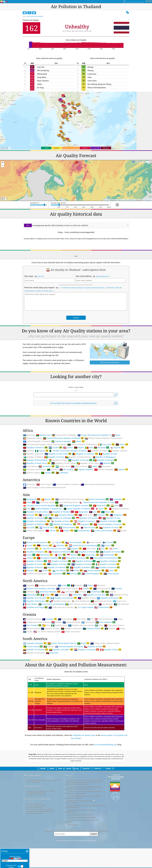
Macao (108, 512)
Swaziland (105, 466)
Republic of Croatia (35, 564)
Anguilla (28, 585)
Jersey (114, 549)
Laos (95, 512)
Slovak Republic (94, 570)
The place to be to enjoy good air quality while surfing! (82, 821)
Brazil (83, 643)
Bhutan (48, 499)
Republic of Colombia (35, 650)
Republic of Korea (62, 521)
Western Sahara (31, 473)
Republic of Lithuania (56, 567)
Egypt (116, 435)
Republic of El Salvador (36, 598)
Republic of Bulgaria (109, 561)
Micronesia (88, 622)
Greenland (68, 592)
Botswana (29, 435)
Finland (109, 542)
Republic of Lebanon (85, 521)
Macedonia (45, 555)
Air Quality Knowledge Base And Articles (40, 791)
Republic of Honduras (109, 598)
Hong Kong (101, 505)
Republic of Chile (95, 646)
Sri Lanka (31, 527)
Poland (29, 558)
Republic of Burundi (33, 454)
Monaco (74, 555)
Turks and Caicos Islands (61, 607)
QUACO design (72, 824)
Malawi (79, 448)
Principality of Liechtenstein (105, 558)
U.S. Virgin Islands (84, 607)
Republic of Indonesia (89, 518)
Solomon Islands (93, 628)
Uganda (121, 469)
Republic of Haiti (87, 598)
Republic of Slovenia (108, 567)
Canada (85, 588)
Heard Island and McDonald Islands (98, 484)
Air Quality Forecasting (34, 807)
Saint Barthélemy (80, 601)
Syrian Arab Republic (34, 531)
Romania (30, 570)
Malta (60, 555)
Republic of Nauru (50, 629)
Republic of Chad (108, 454)
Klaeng (90, 70)
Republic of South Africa (37, 463)
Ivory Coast (106, 444)
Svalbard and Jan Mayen (35, 574)
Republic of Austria (59, 561)
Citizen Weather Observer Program (79, 800)
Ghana (78, 441)
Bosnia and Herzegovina (37, 542)
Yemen (122, 531)
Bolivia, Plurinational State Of (62, 643)
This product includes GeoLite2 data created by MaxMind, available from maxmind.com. (82, 787)
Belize (88, 585)
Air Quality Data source (34, 803)
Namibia (28, 451)
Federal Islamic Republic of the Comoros (104, 438)
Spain (111, 570)
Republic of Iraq (111, 518)
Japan (101, 509)
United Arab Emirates (104, 531)
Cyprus (58, 542)
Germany (44, 545)
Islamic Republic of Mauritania (82, 444)
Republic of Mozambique (35, 460)
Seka (90, 77)
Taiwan (52, 531)
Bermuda (99, 585)
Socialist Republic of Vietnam (110, 524)
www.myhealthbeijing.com (106, 745)
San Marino (61, 570)
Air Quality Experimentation (36, 793)
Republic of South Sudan (64, 463)
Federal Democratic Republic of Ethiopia (63, 438)
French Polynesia (104, 619)
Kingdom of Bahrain (119, 509)
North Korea (86, 515)
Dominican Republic (48, 592)
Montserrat (61, 595)
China (29, 502)
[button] (3, 94)
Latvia (29, 555)
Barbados (77, 585)
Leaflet (2, 147)
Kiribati (56, 622)
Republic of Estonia (59, 564)
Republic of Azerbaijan (62, 518)
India (117, 505)
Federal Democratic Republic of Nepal (99, 502)
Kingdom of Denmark (61, 552)
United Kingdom (92, 574)
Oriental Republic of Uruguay (69, 647)
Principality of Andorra (76, 558)
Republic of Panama (60, 601)
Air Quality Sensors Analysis (36, 794)
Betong (90, 67)
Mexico (47, 595)
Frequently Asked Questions (37, 799)
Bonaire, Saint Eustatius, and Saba (39, 589)
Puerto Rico (76, 595)
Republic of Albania (35, 561)
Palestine (101, 515)
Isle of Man (89, 549)
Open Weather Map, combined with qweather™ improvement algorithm (82, 797)
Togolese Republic (84, 470)
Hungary (75, 549)
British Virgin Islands (67, 589)
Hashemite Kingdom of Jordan (76, 505)
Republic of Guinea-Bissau (78, 457)
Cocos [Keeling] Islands (67, 502)
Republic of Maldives (109, 521)
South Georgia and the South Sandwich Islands (44, 488)
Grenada (81, 592)
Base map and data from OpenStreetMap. (81, 817)
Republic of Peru (111, 650)
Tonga (121, 629)
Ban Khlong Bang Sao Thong (99, 84)
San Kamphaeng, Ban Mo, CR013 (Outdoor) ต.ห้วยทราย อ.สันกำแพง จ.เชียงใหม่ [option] (56, 225)
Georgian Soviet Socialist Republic (41, 505)
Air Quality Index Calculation (36, 805)
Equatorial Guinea (32, 438)
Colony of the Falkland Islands (105, 643)
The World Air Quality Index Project (116, 778)
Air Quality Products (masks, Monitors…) (40, 809)
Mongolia (46, 515)
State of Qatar (89, 527)
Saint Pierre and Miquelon (51, 604)
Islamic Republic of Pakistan (79, 509)
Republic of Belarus (84, 561)
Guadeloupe (96, 592)
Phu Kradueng (43, 70)
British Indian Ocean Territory (70, 499)
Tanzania (53, 470)
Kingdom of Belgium (35, 552)
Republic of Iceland (83, 564)
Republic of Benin (118, 451)
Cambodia (117, 499)
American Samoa (32, 619)
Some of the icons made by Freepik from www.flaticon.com (80, 811)
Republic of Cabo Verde (58, 454)
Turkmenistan (82, 531)
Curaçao (117, 589)
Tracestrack (148, 200)
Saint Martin (30, 604)
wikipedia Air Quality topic (84, 735)
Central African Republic (64, 435)
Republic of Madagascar (104, 457)
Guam (118, 619)
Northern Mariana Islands (81, 625)
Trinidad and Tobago (35, 607)
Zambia (48, 473)
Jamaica (111, 592)
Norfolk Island (59, 625)
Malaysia (30, 515)
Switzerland (57, 574)
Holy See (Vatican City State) (53, 549)
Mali (89, 448)
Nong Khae (42, 77)
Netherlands (109, 555)
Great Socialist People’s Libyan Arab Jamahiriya (45, 444)
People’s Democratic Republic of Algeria (68, 451)
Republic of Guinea (54, 457)
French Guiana (33, 646)
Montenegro (90, 555)
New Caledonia (105, 622)
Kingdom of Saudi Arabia (35, 512)
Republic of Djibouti (33, 457)
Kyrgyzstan (82, 512)
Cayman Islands (102, 589)
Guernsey (31, 549)
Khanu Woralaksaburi (97, 87)
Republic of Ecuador (61, 650)
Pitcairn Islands (31, 629)
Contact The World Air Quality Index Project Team (43, 780)
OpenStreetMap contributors (127, 200)
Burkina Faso (43, 435)
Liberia (68, 448)
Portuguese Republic (49, 558)
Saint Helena (30, 466)
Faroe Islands (94, 542)
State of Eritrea (79, 466)
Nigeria (42, 451)
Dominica (29, 592)
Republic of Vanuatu (71, 629)
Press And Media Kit (33, 782)
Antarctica (29, 484)
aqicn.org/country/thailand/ (35, 16)
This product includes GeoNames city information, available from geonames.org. (84, 792)
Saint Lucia (119, 601)
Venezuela (52, 653)
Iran (27, 509)
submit (94, 834)
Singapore (85, 524)
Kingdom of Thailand (61, 512)
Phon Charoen (43, 81)
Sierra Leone (63, 466)
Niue (46, 625)
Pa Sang (40, 87)
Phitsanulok (42, 74)
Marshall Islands (71, 622)
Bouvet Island (44, 484)
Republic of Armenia (35, 518)
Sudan (93, 466)
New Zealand (32, 625)
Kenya (122, 444)
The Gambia (66, 470)
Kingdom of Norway (87, 552)
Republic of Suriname (34, 653)
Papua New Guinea (114, 625)
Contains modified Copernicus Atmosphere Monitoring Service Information (85, 806)
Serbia (76, 570)
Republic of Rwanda (80, 460)
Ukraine (74, 574)
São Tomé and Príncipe (34, 470)
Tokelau (110, 629)
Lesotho (55, 447)
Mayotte (117, 447)
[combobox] (76, 225)
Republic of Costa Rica (96, 595)
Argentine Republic (35, 643)
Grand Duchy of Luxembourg (84, 545)
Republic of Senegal (105, 460)
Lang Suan (92, 74)
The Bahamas (121, 604)
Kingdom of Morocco (35, 447)
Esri (7, 149)
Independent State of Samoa (37, 622)
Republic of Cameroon (85, 454)
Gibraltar (60, 545)
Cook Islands (65, 619)
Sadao (40, 84)
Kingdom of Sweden (112, 552)
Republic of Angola (97, 451)
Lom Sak (41, 67)
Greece (108, 545)
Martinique (31, 595)
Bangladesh (32, 499)
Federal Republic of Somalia (37, 441)
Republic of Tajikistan (36, 524)
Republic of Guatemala (64, 598)
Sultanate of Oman (111, 527)
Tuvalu (28, 632)
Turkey (67, 531)
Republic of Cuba (119, 595)
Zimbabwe (62, 473)
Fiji (90, 619)
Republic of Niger (58, 460)
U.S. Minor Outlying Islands (47, 632)
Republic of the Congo (88, 463)
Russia (45, 570)
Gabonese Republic (61, 441)
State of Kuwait (69, 527)
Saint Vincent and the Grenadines (81, 604)
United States (103, 607)
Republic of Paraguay (87, 650)
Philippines (118, 515)
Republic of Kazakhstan (36, 521)
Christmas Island (45, 502)
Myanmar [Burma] (66, 515)
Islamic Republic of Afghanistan (47, 509)
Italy (103, 549)
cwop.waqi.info (71, 802)
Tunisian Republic (104, 470)
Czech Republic (75, 542)
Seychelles (47, 466)
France (29, 545)
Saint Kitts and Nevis (101, 601)
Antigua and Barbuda (46, 585)
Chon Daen (92, 81)
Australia (49, 619)
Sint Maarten (106, 604)
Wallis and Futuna (71, 632)
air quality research (33, 786)
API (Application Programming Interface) (40, 811)
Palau (99, 625)
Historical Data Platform (34, 813)
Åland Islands (111, 574)
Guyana (49, 647)
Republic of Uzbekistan (63, 524)
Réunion (107, 463)
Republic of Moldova (82, 567)
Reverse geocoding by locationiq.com (80, 814)
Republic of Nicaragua (36, 601)
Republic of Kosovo (33, 567)
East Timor (80, 619)
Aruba (64, 585)
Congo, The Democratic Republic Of (94, 435)
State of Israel (49, 527)
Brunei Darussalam (97, 499)
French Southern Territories (66, 484)
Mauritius (101, 447)
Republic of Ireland (108, 564)
